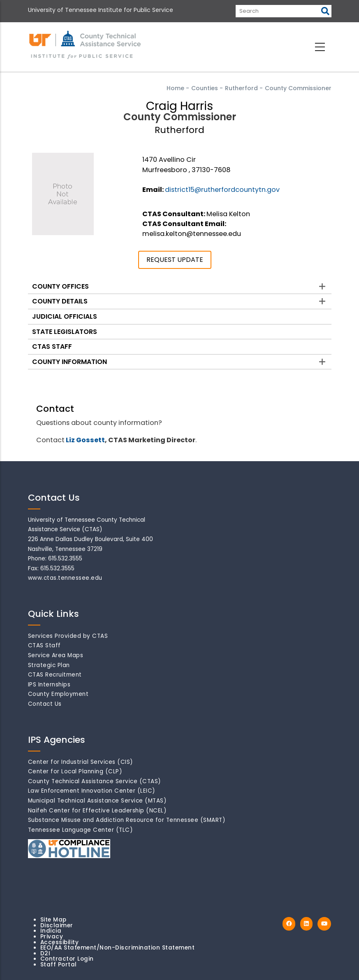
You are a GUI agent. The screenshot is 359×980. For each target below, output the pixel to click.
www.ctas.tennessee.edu (65, 578)
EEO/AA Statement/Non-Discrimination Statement (118, 948)
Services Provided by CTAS (68, 636)
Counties (205, 88)
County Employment (58, 694)
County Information (69, 362)
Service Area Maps (56, 655)
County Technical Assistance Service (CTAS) (95, 781)
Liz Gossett (85, 440)
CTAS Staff (52, 346)
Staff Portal (59, 965)
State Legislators (65, 332)
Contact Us (45, 704)
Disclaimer (57, 925)
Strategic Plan (49, 665)
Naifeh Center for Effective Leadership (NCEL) (97, 811)
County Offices (60, 286)
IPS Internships (49, 685)
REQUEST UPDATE (175, 260)
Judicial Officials (65, 316)
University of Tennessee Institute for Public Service (101, 10)
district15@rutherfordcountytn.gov (222, 190)
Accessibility (60, 942)
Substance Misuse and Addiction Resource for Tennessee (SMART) (127, 820)
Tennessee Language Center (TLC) (81, 830)
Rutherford (241, 88)
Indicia (51, 931)
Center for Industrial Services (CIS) (81, 762)
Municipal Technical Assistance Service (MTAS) (97, 801)
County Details (60, 301)
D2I (45, 953)
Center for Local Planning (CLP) (75, 771)
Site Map (53, 920)
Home (175, 88)
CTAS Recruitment (55, 675)
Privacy (52, 937)
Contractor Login (67, 959)
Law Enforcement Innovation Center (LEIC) (92, 791)
